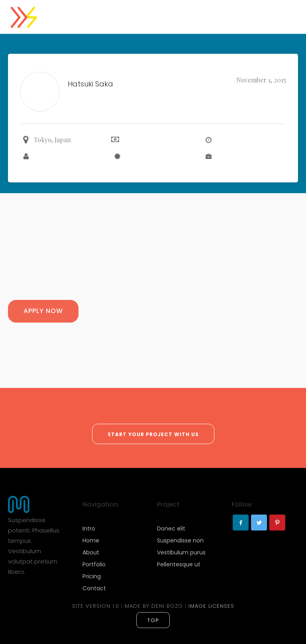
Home (91, 540)
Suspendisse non (180, 540)
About (91, 552)
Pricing (92, 576)
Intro (89, 529)
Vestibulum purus (181, 552)
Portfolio (94, 564)
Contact (94, 588)
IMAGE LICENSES (211, 606)
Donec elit (171, 529)
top (153, 620)
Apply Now (43, 311)
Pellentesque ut (179, 564)
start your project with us (153, 434)
